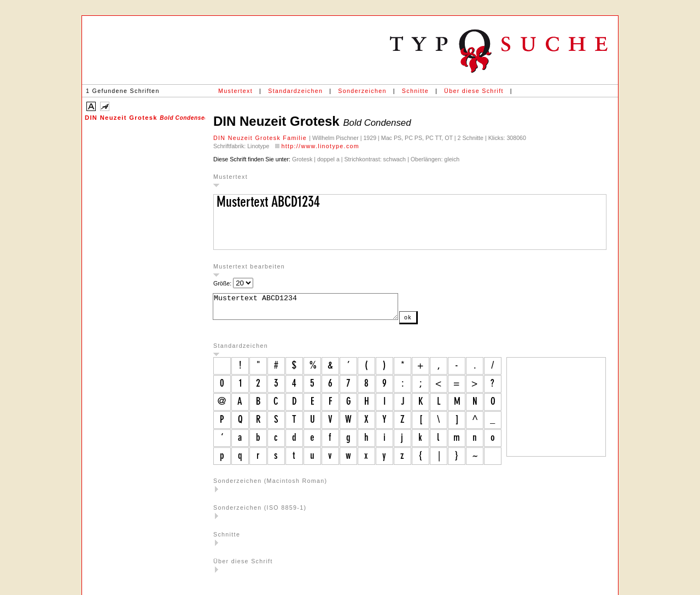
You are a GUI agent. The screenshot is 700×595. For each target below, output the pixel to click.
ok (430, 322)
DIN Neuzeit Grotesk (145, 118)
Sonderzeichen (362, 91)
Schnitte (415, 91)
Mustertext (235, 91)
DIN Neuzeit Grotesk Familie (261, 138)
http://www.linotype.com (320, 146)
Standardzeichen (295, 91)
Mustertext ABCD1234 (316, 309)
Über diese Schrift (474, 91)
